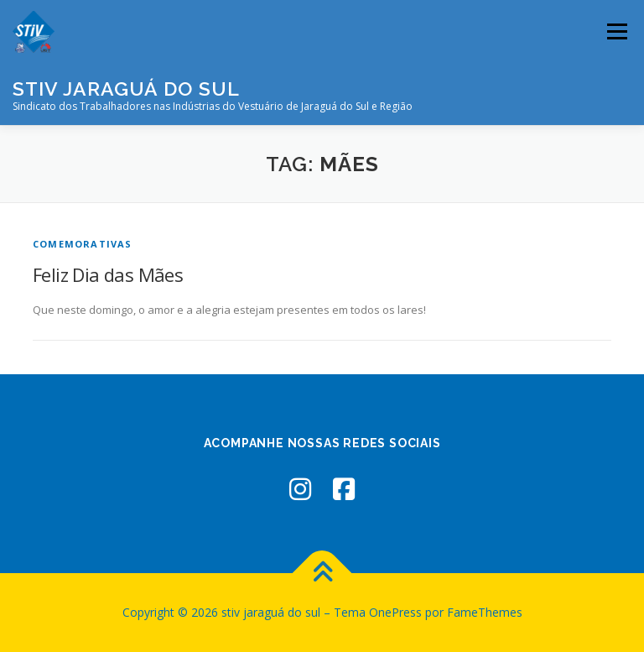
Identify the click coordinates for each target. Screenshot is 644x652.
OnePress (395, 612)
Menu (617, 31)
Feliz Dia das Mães (108, 274)
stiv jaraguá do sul (126, 89)
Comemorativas (83, 244)
